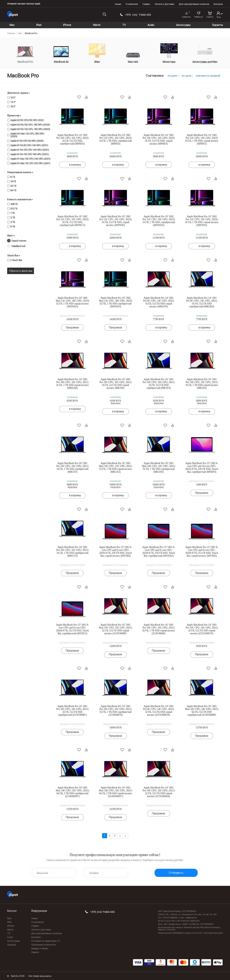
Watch (10, 930)
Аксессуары (13, 941)
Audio (10, 937)
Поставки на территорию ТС (46, 941)
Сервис (146, 4)
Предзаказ (72, 327)
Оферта (35, 952)
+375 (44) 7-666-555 (138, 15)
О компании (132, 4)
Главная (11, 33)
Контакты (218, 4)
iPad (9, 922)
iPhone (11, 926)
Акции (118, 4)
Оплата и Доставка (165, 4)
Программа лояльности (44, 945)
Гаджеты (12, 945)
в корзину (75, 165)
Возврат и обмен (40, 949)
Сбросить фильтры (21, 271)
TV (9, 933)
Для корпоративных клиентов (194, 4)
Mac (20, 33)
